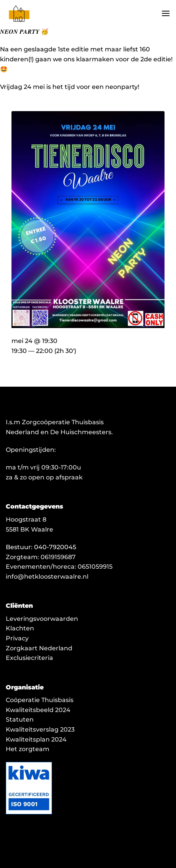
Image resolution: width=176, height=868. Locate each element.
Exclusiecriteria (29, 658)
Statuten (20, 720)
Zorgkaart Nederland (39, 648)
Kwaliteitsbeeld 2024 (38, 710)
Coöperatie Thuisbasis (40, 700)
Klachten (20, 628)
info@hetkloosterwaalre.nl (47, 577)
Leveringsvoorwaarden (42, 619)
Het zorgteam (28, 749)
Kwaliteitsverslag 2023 (40, 729)
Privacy (17, 638)
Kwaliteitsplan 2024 (36, 739)
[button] (166, 13)
